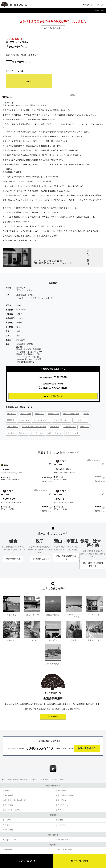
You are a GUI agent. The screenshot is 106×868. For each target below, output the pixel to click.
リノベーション (70, 425)
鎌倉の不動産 (60, 785)
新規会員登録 (53, 707)
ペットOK (11, 432)
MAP (29, 81)
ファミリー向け (37, 432)
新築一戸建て (60, 794)
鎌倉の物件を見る (13, 551)
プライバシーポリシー (61, 850)
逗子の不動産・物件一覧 (16, 775)
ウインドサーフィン (62, 419)
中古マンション (61, 799)
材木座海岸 (12, 412)
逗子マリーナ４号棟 (71, 412)
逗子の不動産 (7, 790)
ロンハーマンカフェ (41, 419)
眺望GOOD (85, 425)
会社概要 (59, 813)
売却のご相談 (7, 821)
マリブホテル (13, 425)
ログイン (88, 5)
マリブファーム (80, 419)
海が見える (55, 425)
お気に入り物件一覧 (63, 841)
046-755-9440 (53, 387)
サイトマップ (43, 850)
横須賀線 (11, 419)
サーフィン (40, 412)
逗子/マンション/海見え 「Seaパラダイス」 (46, 775)
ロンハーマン (24, 419)
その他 (58, 803)
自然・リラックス (55, 432)
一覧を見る (73, 451)
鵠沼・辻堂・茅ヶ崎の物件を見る (93, 557)
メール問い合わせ (79, 861)
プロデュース (60, 817)
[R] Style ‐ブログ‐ (9, 831)
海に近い (23, 432)
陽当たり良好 (54, 412)
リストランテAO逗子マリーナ (34, 425)
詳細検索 (6, 785)
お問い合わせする (87, 739)
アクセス (6, 817)
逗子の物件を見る (40, 554)
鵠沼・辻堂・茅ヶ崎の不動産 (13, 794)
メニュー (100, 5)
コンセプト (7, 813)
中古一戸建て (7, 799)
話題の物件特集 (61, 831)
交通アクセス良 (72, 432)
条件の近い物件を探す (53, 28)
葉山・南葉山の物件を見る (66, 551)
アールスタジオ (14, 4)
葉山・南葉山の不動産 (64, 790)
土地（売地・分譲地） (11, 803)
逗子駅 (86, 412)
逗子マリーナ (26, 412)
